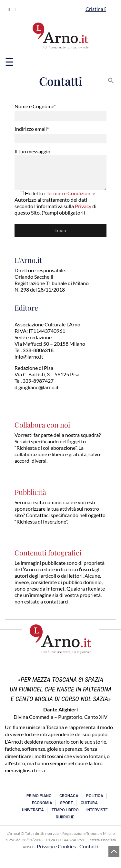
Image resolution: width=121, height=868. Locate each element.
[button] (111, 80)
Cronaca (69, 796)
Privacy (83, 206)
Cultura (89, 803)
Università (33, 810)
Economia (42, 803)
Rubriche (65, 817)
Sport (66, 803)
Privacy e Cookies (56, 846)
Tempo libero (65, 810)
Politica (95, 796)
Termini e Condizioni (69, 193)
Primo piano (39, 796)
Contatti (89, 846)
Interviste (97, 810)
